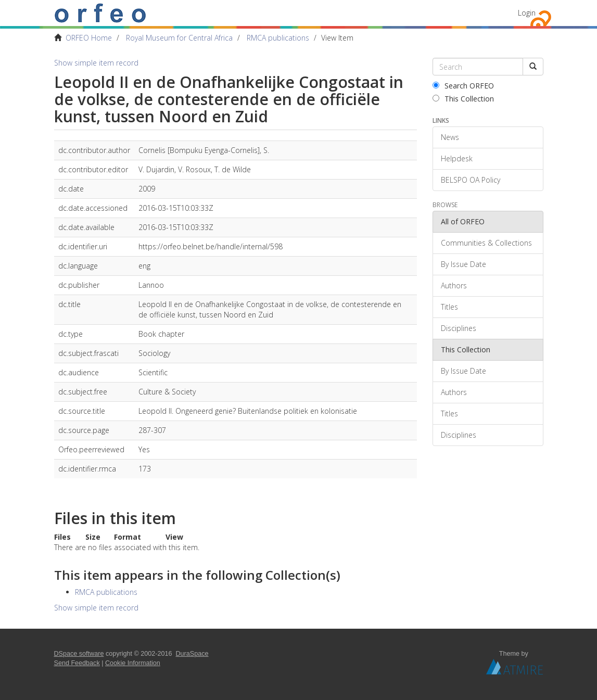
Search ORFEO (463, 86)
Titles (449, 307)
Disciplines (459, 328)
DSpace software (79, 654)
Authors (454, 285)
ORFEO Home (89, 38)
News (450, 137)
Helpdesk (457, 158)
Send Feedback (77, 663)
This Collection (463, 99)
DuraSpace (192, 654)
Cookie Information (133, 663)
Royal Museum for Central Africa (179, 38)
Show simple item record (96, 63)
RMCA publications (278, 38)
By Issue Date (463, 264)
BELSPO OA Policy (471, 180)
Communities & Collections (486, 243)
